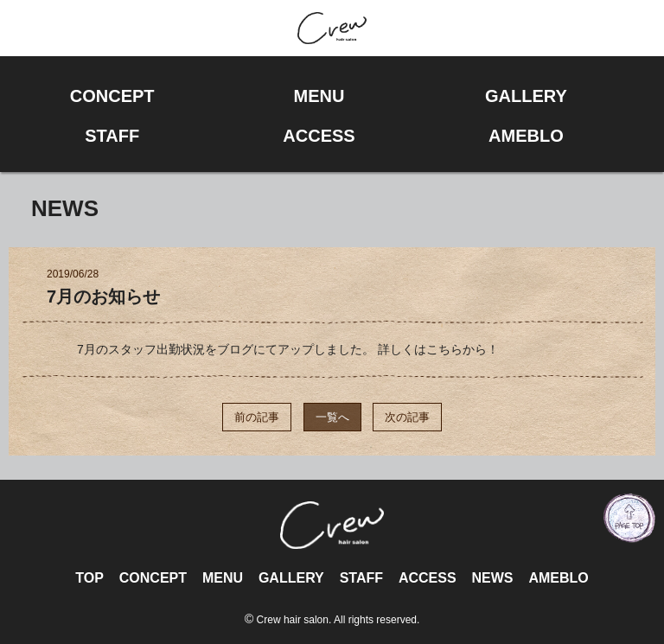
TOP (89, 578)
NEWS (492, 578)
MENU (223, 578)
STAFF (361, 578)
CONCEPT (153, 578)
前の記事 (257, 417)
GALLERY (291, 578)
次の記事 (407, 417)
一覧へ (332, 417)
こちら (444, 349)
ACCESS (428, 578)
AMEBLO (558, 578)
